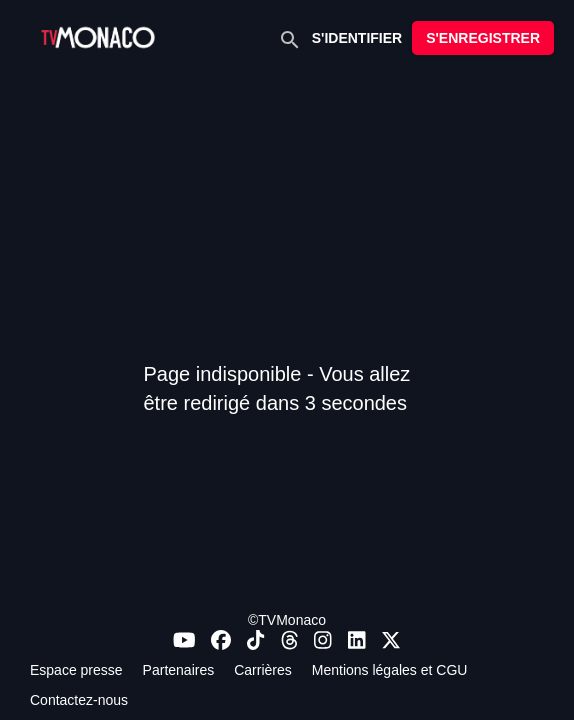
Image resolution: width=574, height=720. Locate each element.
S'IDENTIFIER (357, 38)
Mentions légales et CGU (390, 670)
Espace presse (76, 670)
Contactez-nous (79, 700)
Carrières (263, 670)
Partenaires (179, 670)
